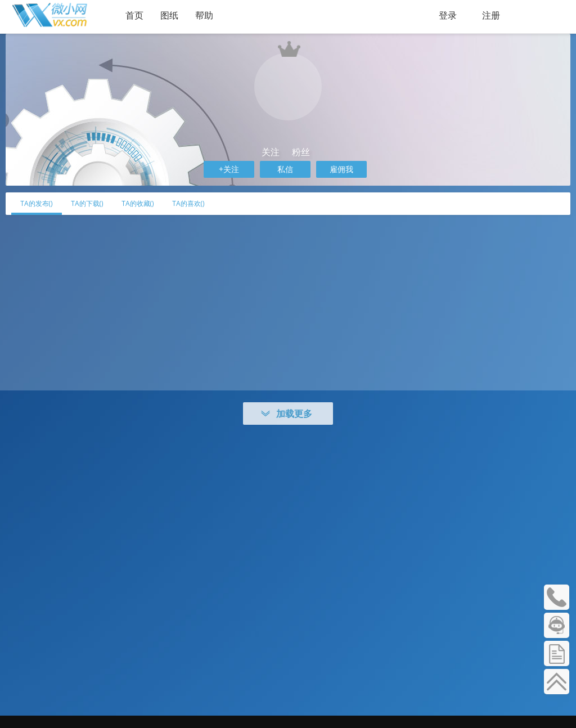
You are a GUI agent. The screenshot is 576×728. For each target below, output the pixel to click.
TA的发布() (36, 203)
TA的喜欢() (188, 203)
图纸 (169, 15)
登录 (448, 15)
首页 (134, 15)
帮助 (204, 15)
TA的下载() (87, 203)
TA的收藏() (138, 203)
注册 (491, 15)
